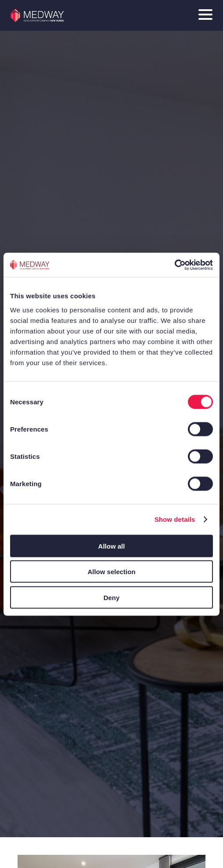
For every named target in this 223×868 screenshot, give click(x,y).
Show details (175, 519)
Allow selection (111, 572)
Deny (112, 597)
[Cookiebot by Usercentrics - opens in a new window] (174, 265)
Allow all (112, 546)
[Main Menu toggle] (205, 15)
